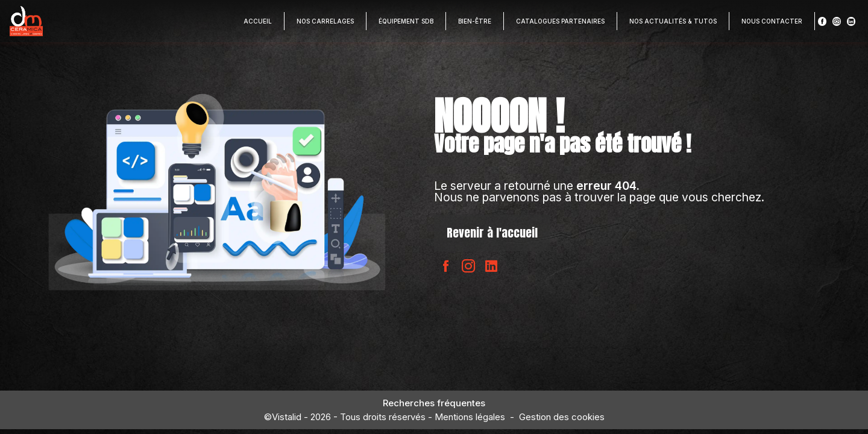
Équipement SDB (406, 21)
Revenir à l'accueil (492, 232)
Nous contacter (772, 21)
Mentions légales (470, 417)
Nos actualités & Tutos (673, 21)
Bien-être (475, 21)
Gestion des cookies (562, 417)
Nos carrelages (325, 21)
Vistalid (287, 417)
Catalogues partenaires (560, 21)
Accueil (258, 21)
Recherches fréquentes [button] (434, 403)
